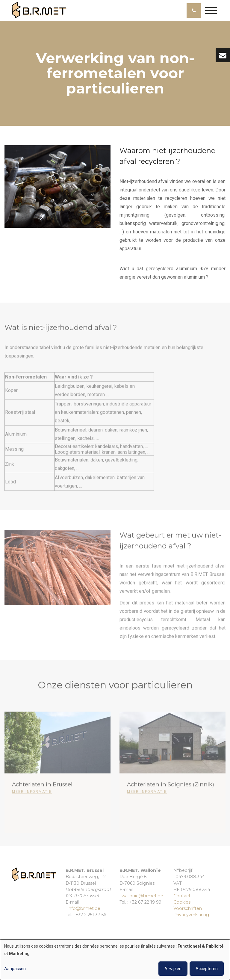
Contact (182, 896)
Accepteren (207, 969)
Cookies (182, 902)
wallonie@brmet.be (142, 896)
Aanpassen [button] (15, 969)
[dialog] (115, 960)
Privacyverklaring (191, 915)
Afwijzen (173, 969)
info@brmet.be (84, 908)
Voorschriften (188, 908)
